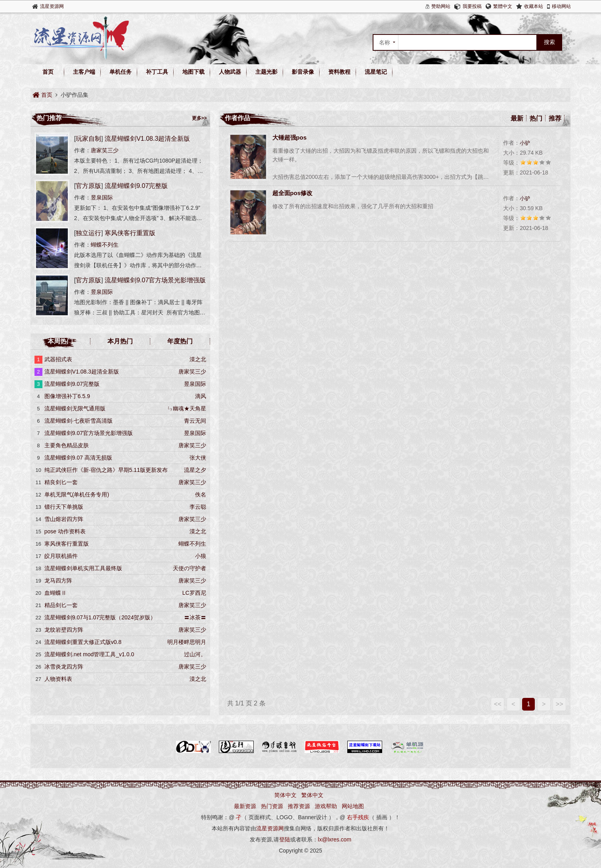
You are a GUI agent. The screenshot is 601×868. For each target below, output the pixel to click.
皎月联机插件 (61, 556)
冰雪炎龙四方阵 (64, 667)
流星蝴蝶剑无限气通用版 (75, 408)
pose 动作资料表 (65, 531)
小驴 (525, 143)
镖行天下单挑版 (64, 507)
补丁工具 (157, 72)
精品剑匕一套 (61, 605)
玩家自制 (88, 139)
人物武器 (230, 72)
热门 (536, 118)
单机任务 (121, 72)
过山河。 (195, 654)
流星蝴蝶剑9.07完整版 (136, 186)
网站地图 (353, 806)
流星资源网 (52, 6)
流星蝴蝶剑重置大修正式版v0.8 (83, 642)
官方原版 (88, 186)
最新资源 (245, 806)
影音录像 (303, 72)
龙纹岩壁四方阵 (64, 630)
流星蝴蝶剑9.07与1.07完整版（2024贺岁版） (100, 617)
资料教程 (339, 72)
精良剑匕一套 (61, 482)
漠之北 (198, 359)
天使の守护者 (189, 568)
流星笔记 (376, 72)
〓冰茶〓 (195, 617)
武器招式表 (58, 359)
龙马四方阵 (58, 581)
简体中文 (285, 795)
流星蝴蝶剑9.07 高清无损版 (78, 458)
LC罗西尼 (194, 593)
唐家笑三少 (105, 150)
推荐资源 (299, 806)
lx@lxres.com (335, 839)
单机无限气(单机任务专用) (77, 494)
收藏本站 (534, 6)
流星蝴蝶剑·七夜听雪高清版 (78, 421)
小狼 (201, 556)
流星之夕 (195, 470)
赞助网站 (441, 6)
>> (560, 704)
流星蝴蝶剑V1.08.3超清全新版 (147, 139)
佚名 (201, 494)
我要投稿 (472, 6)
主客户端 (84, 72)
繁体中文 (312, 795)
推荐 (555, 118)
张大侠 (198, 458)
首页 (48, 72)
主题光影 (266, 72)
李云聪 (198, 507)
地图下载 (193, 72)
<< (498, 704)
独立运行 (88, 233)
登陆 (285, 839)
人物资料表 (58, 679)
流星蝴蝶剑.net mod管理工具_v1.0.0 (89, 654)
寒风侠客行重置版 (130, 233)
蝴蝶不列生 (105, 245)
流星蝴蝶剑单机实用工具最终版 (83, 568)
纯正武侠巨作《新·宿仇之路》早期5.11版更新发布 (106, 470)
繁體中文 (503, 6)
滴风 (201, 396)
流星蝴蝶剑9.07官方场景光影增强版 (155, 280)
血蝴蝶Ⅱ (56, 593)
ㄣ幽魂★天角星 (187, 408)
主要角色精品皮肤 (67, 445)
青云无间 (195, 421)
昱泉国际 (102, 197)
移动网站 (561, 6)
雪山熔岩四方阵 (64, 519)
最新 (517, 118)
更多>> (199, 118)
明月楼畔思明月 (187, 642)
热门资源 (272, 806)
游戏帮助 (326, 806)
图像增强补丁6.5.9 (67, 396)
